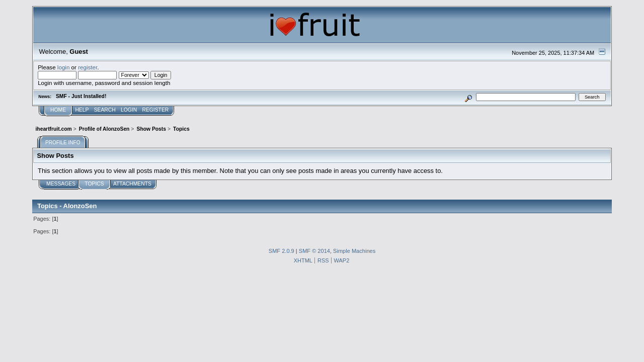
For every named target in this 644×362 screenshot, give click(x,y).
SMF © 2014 (314, 251)
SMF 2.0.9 (281, 251)
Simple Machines (354, 251)
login (64, 67)
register (88, 67)
